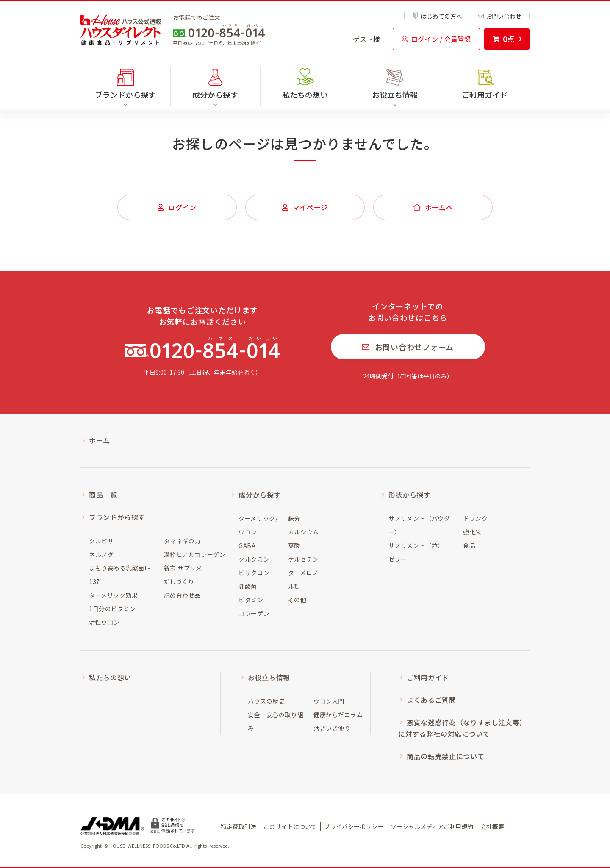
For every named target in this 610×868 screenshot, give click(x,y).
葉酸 (294, 545)
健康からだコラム (338, 715)
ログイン (177, 207)
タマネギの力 (182, 541)
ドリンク (475, 518)
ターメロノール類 (306, 579)
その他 (297, 600)
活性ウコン (104, 622)
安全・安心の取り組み (276, 721)
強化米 (472, 532)
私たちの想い (305, 95)
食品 (469, 545)
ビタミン (251, 600)
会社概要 (492, 826)
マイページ (305, 207)
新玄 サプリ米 (183, 568)
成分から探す (260, 495)
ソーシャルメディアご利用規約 (432, 826)
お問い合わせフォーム (408, 347)
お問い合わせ (500, 16)
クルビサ (101, 541)
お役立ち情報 (269, 677)
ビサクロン (254, 573)
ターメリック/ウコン (258, 525)
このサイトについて (290, 826)
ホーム (100, 440)
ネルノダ (101, 554)
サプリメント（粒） (416, 545)
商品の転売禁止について (445, 756)
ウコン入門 (329, 701)
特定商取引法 (238, 826)
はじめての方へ (437, 16)
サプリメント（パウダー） (419, 525)
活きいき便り (332, 728)
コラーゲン (254, 613)
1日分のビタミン (112, 609)
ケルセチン (304, 559)
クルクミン (254, 559)
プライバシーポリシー (354, 826)
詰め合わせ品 (182, 595)
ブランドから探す (117, 517)
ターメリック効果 (113, 595)
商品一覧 (103, 495)
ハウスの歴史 (266, 701)
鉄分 (294, 518)
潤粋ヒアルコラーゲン (195, 554)
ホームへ (433, 207)
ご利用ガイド (485, 95)
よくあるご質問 (431, 700)
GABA (247, 545)
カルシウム (304, 532)
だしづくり (179, 581)
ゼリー (398, 559)
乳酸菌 (248, 586)
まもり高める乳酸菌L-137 (120, 575)
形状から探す (410, 495)
